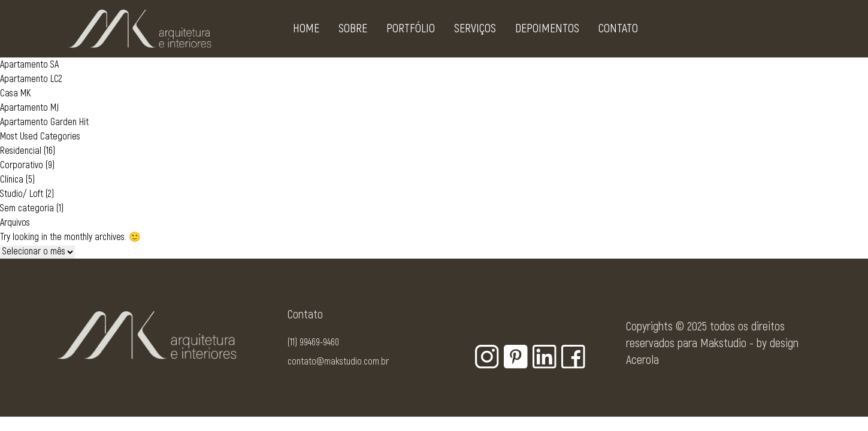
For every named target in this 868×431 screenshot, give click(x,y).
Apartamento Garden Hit (44, 122)
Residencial (21, 151)
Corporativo (22, 165)
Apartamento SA (29, 65)
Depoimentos (547, 31)
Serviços (475, 31)
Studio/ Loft (22, 194)
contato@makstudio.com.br (338, 362)
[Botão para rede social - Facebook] (573, 357)
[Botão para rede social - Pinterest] (516, 357)
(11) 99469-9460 (313, 342)
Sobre (353, 31)
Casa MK (15, 93)
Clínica (12, 180)
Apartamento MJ (29, 108)
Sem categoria (27, 208)
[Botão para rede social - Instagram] (487, 357)
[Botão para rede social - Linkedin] (545, 357)
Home (306, 31)
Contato (618, 31)
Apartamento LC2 (31, 79)
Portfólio (411, 31)
